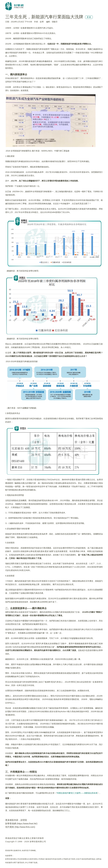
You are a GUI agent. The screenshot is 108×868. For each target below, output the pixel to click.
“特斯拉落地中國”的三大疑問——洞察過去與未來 (77, 793)
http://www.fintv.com (25, 827)
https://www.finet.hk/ (27, 824)
